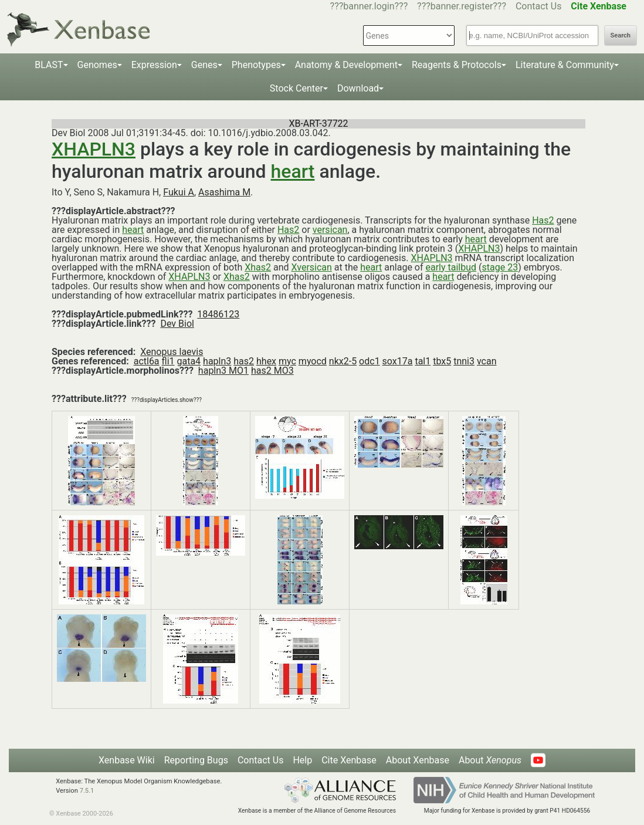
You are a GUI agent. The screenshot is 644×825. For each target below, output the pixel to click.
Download (358, 88)
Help (302, 760)
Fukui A (179, 192)
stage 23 (500, 267)
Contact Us (539, 6)
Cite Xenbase (349, 760)
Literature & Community (565, 65)
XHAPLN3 (94, 149)
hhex (266, 361)
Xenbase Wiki (127, 760)
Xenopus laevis (172, 352)
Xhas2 (258, 267)
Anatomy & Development (346, 65)
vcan (487, 361)
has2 (244, 361)
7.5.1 (87, 791)
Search (621, 35)
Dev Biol (177, 324)
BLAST (49, 65)
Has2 (543, 220)
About (490, 760)
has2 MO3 (272, 371)
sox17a (398, 361)
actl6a (147, 361)
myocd (313, 361)
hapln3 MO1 (223, 371)
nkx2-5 (343, 361)
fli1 (168, 361)
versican (330, 230)
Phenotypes (256, 65)
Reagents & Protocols (457, 65)
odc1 (370, 361)
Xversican (311, 267)
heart (293, 171)
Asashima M (224, 192)
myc (287, 361)
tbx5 (442, 361)
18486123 (218, 314)
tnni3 (464, 361)
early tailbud (451, 267)
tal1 (423, 361)
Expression (154, 65)
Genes (204, 65)
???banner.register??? (462, 6)
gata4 (189, 361)
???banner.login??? (369, 6)
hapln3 (217, 361)
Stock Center (296, 88)
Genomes (97, 65)
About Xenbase (418, 760)
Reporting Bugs (196, 760)
